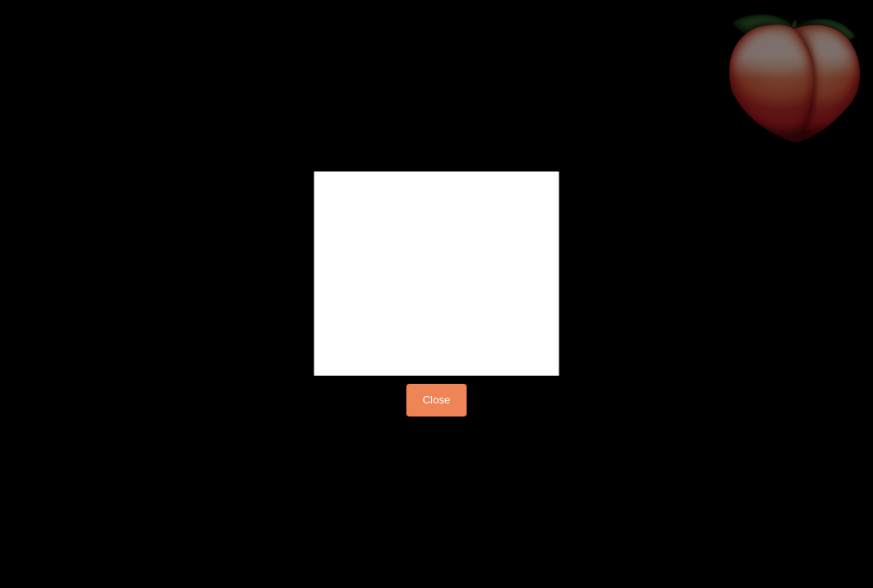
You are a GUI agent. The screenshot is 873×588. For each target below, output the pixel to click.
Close (436, 400)
